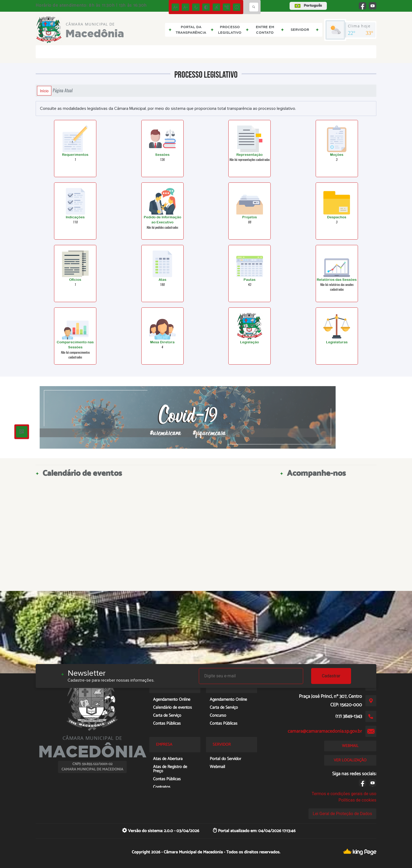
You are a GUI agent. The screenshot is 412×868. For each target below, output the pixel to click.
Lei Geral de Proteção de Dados (342, 814)
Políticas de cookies (357, 800)
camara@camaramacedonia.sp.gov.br (325, 731)
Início (44, 91)
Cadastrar (331, 676)
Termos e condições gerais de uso (344, 794)
